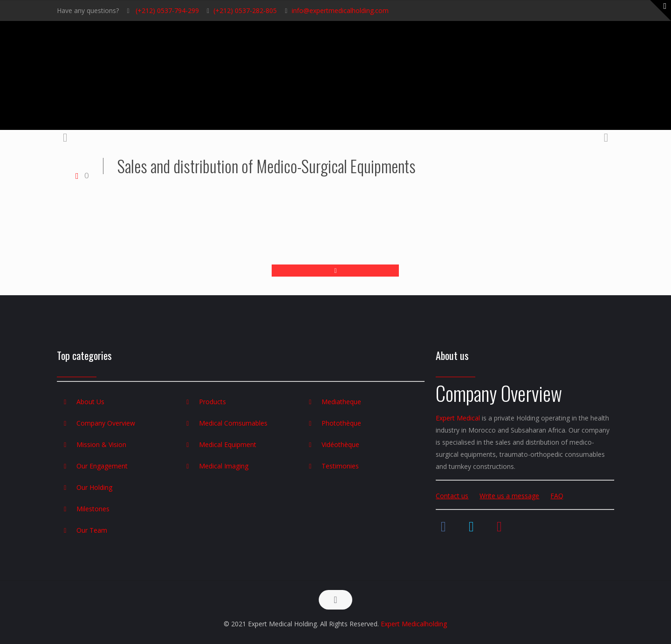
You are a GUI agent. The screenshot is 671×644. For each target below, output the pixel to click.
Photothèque (341, 423)
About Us (90, 402)
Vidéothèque (340, 444)
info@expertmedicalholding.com (340, 10)
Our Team (92, 530)
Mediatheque (341, 402)
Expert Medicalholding (414, 624)
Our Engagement (102, 466)
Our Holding (94, 487)
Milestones (93, 509)
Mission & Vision (101, 444)
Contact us (452, 496)
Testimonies (340, 466)
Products (212, 402)
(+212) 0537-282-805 (245, 10)
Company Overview (106, 423)
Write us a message (509, 496)
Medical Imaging (224, 466)
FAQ (557, 496)
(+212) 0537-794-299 (166, 10)
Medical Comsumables (233, 423)
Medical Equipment (228, 444)
